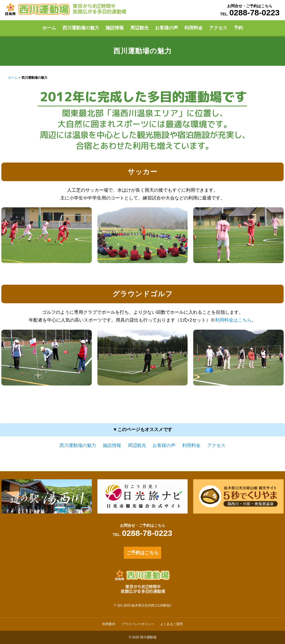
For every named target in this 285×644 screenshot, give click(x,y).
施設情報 (115, 28)
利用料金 (193, 28)
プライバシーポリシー (138, 624)
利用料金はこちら (233, 320)
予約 (238, 28)
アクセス (218, 28)
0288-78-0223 (254, 13)
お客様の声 (166, 28)
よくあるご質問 (171, 624)
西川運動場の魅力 (81, 28)
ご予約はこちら (142, 553)
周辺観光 (139, 28)
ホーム (49, 28)
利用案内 (109, 624)
